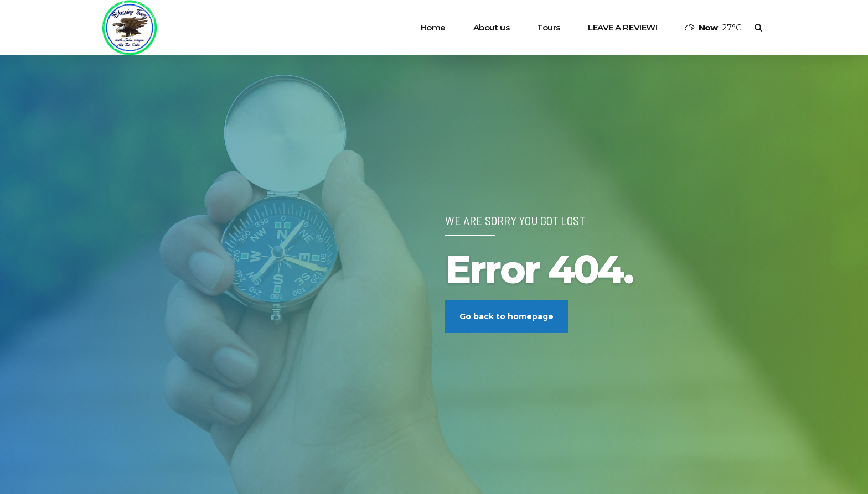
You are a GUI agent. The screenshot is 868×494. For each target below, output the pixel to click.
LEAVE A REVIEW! (622, 27)
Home (433, 27)
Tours (549, 27)
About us (491, 27)
